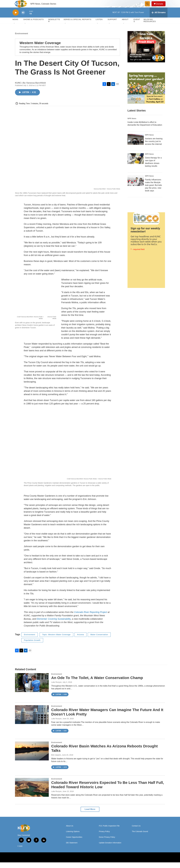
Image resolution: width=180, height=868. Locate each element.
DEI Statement (72, 848)
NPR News (132, 124)
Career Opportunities (74, 843)
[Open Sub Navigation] (14, 29)
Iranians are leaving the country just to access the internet (154, 147)
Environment (21, 39)
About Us (70, 831)
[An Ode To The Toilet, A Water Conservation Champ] (32, 688)
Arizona (80, 640)
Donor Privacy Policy (107, 843)
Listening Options (73, 837)
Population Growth (32, 646)
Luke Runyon (56, 688)
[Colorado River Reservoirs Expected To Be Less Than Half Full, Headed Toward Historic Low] (32, 793)
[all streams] (159, 18)
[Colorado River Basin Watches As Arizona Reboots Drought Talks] (32, 757)
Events (137, 26)
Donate (161, 7)
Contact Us (136, 831)
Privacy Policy (104, 837)
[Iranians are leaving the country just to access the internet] (136, 145)
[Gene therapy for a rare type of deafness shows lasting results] (136, 164)
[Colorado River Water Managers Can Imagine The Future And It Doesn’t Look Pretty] (32, 720)
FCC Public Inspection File (109, 831)
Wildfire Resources (150, 26)
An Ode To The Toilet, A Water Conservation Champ (97, 683)
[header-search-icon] (148, 7)
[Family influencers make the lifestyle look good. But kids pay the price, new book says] (136, 186)
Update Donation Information (110, 848)
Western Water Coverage (40, 49)
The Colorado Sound (140, 837)
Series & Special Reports (77, 25)
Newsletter (54, 26)
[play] (16, 18)
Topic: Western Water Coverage (56, 640)
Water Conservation (99, 640)
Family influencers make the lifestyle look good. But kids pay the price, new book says (153, 191)
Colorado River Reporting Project (90, 618)
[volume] (23, 18)
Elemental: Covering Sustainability (53, 625)
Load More (90, 815)
